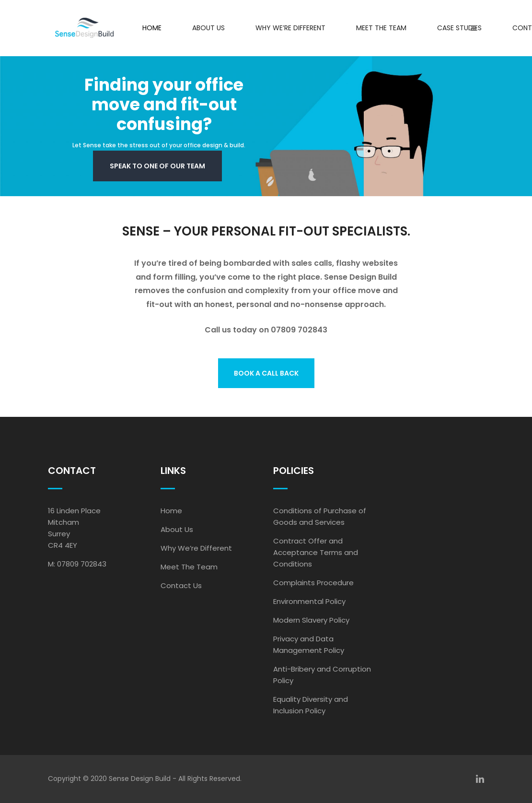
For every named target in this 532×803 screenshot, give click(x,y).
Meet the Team (381, 28)
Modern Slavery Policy (311, 620)
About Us (208, 28)
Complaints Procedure (313, 583)
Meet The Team (189, 567)
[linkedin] (480, 779)
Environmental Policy (309, 601)
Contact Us (181, 585)
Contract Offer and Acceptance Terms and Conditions (316, 552)
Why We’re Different (290, 28)
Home (152, 28)
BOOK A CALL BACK (266, 373)
